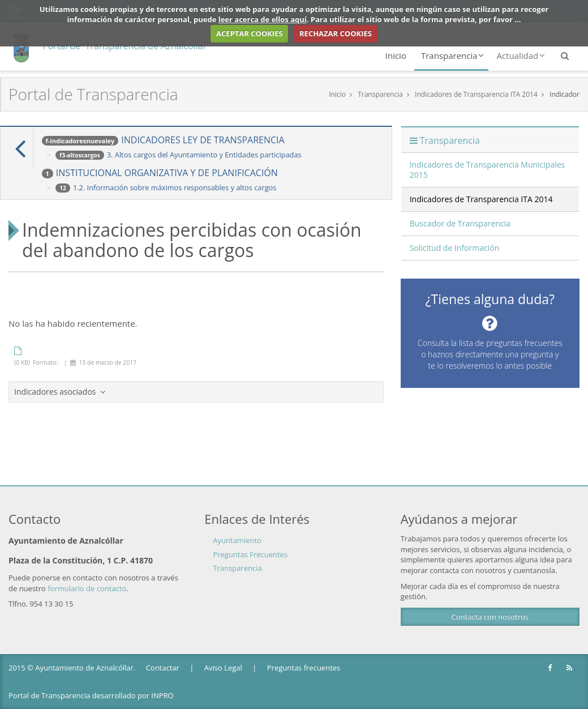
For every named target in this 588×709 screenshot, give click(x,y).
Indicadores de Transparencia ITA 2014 (476, 94)
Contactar (163, 668)
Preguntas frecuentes (304, 668)
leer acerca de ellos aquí (263, 19)
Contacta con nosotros (490, 617)
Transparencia (452, 55)
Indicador (565, 94)
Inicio (396, 55)
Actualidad (521, 55)
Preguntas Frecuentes (250, 554)
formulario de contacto (87, 588)
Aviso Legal (223, 668)
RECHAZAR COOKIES (336, 33)
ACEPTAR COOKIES (250, 33)
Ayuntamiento (237, 540)
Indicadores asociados (60, 392)
